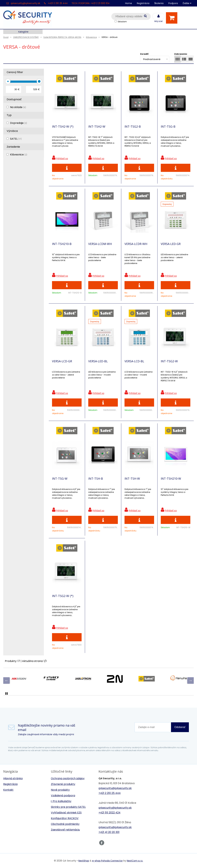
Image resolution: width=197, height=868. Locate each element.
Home (129, 3)
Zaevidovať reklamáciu (65, 830)
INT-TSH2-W (97, 126)
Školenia (159, 3)
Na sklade (18, 107)
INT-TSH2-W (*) (63, 126)
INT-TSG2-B (133, 126)
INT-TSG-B (168, 126)
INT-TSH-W (132, 479)
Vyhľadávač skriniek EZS (66, 813)
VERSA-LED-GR (171, 244)
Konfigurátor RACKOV (65, 818)
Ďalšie (187, 3)
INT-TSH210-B (62, 244)
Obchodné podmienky (65, 824)
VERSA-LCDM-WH (100, 244)
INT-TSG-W (60, 479)
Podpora (173, 3)
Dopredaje (19, 123)
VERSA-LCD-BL (134, 361)
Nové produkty (60, 790)
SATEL (16, 139)
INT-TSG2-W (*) (63, 596)
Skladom (122, 22)
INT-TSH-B (96, 479)
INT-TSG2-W (169, 361)
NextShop (84, 861)
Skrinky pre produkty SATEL (68, 807)
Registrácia (143, 3)
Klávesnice (19, 155)
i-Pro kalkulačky (61, 801)
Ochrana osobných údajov (68, 778)
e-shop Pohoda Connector (107, 861)
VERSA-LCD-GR (62, 361)
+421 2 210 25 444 (58, 3)
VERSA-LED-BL (98, 361)
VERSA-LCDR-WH (136, 244)
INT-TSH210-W (171, 479)
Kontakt (8, 790)
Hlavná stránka (13, 778)
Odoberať (180, 727)
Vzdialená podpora (63, 795)
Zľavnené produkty (63, 784)
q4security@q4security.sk (25, 3)
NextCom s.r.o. (135, 861)
